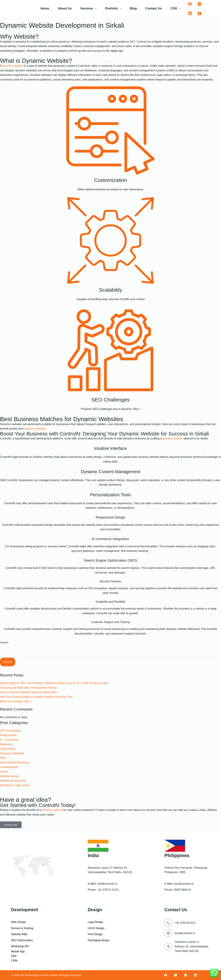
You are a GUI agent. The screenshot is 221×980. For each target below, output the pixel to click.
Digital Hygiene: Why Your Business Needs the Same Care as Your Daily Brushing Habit (54, 683)
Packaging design (99, 940)
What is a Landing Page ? (16, 701)
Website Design (10, 776)
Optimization (8, 749)
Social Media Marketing (14, 763)
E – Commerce (9, 740)
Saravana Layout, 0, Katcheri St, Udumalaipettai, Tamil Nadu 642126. (192, 946)
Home (45, 8)
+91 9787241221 (185, 923)
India (93, 855)
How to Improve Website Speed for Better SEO (29, 692)
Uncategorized (9, 767)
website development (13, 781)
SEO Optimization (22, 940)
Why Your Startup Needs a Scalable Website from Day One (36, 697)
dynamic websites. (36, 429)
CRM (14, 961)
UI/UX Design (96, 928)
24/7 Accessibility (11, 731)
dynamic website (13, 66)
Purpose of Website (12, 753)
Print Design (95, 934)
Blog (133, 8)
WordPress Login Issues (15, 785)
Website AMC (19, 934)
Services (89, 9)
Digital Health (8, 735)
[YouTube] (199, 13)
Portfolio (114, 9)
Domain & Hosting (22, 928)
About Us (65, 8)
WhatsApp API (20, 946)
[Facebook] (190, 4)
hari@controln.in (107, 884)
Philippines (177, 855)
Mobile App (18, 951)
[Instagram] (199, 4)
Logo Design (95, 922)
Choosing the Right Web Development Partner (28, 688)
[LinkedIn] (190, 13)
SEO (3, 758)
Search (4, 642)
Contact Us (154, 8)
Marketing (6, 744)
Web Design (19, 922)
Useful (4, 772)
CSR (176, 9)
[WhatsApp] (186, 975)
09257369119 (182, 890)
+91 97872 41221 (108, 890)
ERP (14, 956)
